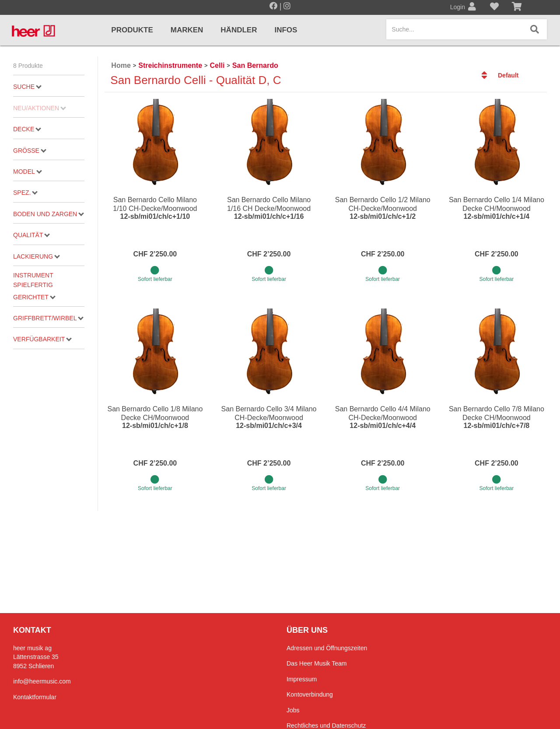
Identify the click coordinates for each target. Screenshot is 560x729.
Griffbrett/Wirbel (48, 318)
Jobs (293, 710)
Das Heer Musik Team (317, 663)
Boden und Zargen (49, 214)
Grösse (30, 151)
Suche (27, 87)
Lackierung (37, 256)
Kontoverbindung (310, 694)
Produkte (132, 30)
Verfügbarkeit (42, 339)
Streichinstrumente (170, 65)
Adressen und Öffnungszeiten (327, 648)
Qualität (31, 235)
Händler (239, 30)
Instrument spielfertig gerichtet (34, 286)
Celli (217, 65)
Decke (27, 129)
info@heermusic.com (42, 681)
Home (121, 65)
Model (28, 172)
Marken (187, 30)
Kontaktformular (35, 697)
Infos (286, 30)
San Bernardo (255, 65)
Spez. (25, 193)
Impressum (302, 679)
